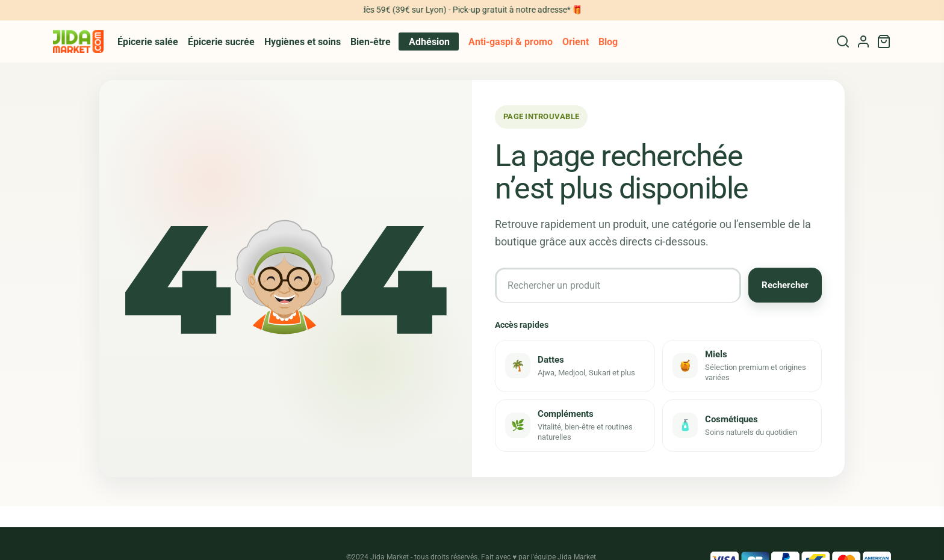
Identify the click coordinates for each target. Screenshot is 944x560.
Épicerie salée (148, 42)
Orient (576, 42)
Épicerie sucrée (221, 42)
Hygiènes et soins (303, 42)
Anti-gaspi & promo (511, 42)
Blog (608, 42)
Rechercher (785, 285)
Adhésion (429, 42)
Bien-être (371, 42)
